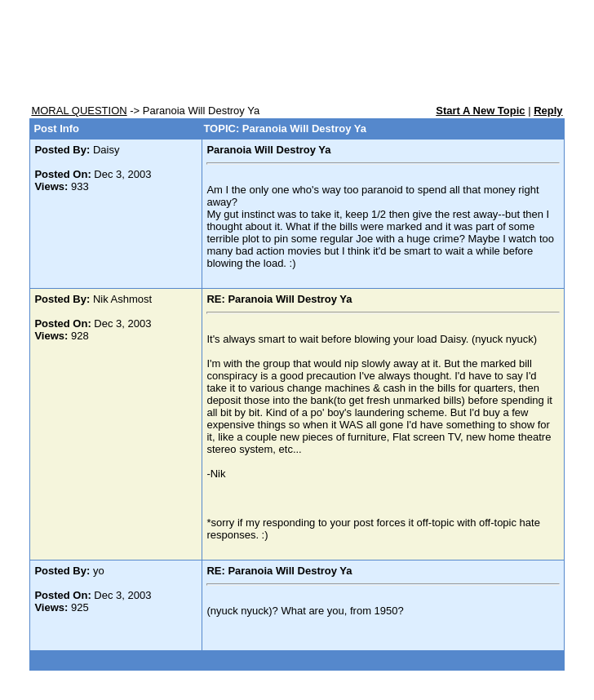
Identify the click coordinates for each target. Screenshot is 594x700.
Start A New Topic (480, 111)
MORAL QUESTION (79, 111)
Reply (548, 111)
